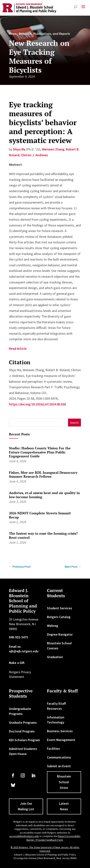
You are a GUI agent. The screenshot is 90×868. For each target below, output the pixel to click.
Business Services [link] (60, 731)
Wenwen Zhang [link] (53, 149)
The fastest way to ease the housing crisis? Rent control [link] (43, 535)
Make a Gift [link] (17, 663)
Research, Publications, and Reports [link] (44, 34)
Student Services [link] (60, 608)
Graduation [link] (55, 657)
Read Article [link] (18, 349)
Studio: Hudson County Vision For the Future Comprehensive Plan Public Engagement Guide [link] (40, 452)
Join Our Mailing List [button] (26, 806)
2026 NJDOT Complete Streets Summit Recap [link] (40, 515)
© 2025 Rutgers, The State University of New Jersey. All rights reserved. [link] (45, 849)
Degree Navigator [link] (60, 634)
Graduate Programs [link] (23, 722)
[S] (39, 423)
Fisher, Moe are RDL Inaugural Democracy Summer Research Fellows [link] (43, 475)
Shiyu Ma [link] (19, 149)
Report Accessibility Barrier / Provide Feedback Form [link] (54, 838)
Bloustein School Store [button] (64, 782)
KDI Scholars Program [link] (24, 740)
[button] (83, 8)
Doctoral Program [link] (22, 731)
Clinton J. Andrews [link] (34, 155)
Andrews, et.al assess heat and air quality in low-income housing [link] (44, 495)
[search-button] (76, 7)
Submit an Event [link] (59, 766)
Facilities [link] (53, 749)
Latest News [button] (64, 806)
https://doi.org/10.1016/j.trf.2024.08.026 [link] (37, 404)
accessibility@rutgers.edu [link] (24, 836)
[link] (29, 8)
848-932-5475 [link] (18, 637)
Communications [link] (59, 757)
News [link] (13, 34)
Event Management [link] (61, 740)
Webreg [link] (53, 626)
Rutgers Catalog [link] (59, 617)
